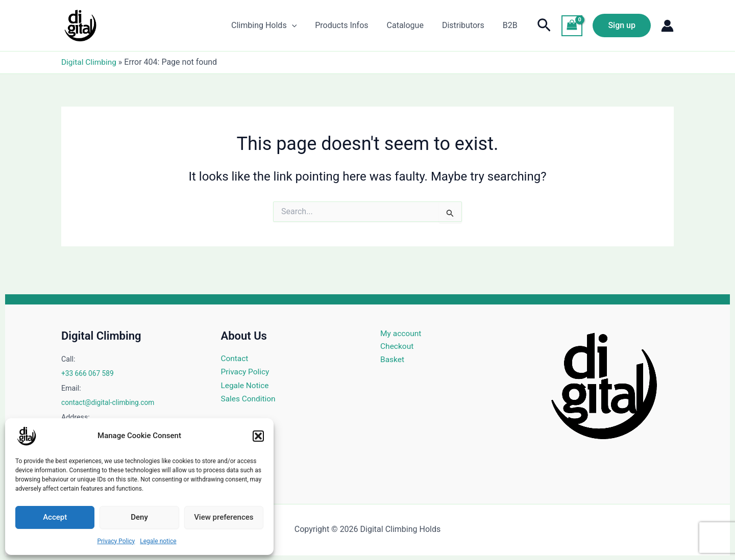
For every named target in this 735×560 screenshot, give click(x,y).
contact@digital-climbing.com (109, 402)
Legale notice (158, 541)
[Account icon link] (667, 26)
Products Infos (349, 25)
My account (401, 333)
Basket (393, 360)
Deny (139, 517)
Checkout (397, 347)
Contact (235, 358)
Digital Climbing (90, 62)
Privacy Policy (116, 541)
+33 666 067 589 (89, 373)
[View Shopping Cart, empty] (572, 26)
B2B (511, 25)
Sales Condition (249, 399)
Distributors (466, 25)
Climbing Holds (273, 26)
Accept (55, 517)
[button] (258, 436)
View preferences (224, 517)
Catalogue (410, 25)
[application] (301, 26)
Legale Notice (246, 385)
